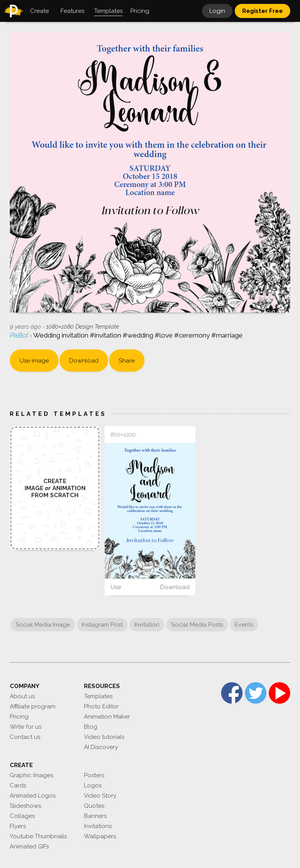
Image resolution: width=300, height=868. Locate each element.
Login (217, 11)
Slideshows (25, 806)
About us (22, 696)
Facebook (232, 693)
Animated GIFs (29, 846)
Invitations (98, 826)
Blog (91, 727)
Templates (98, 696)
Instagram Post (102, 625)
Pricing (19, 717)
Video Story (100, 796)
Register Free (262, 11)
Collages (22, 816)
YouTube (279, 693)
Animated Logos (33, 796)
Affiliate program (33, 706)
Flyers (18, 826)
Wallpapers (100, 836)
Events (244, 625)
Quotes (94, 806)
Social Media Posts (197, 625)
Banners (95, 816)
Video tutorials (104, 737)
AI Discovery (101, 747)
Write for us (26, 727)
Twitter (256, 693)
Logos (93, 785)
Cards (18, 785)
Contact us (25, 737)
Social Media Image (43, 625)
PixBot (20, 335)
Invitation (147, 625)
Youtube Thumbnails (38, 836)
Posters (94, 775)
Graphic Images (31, 775)
